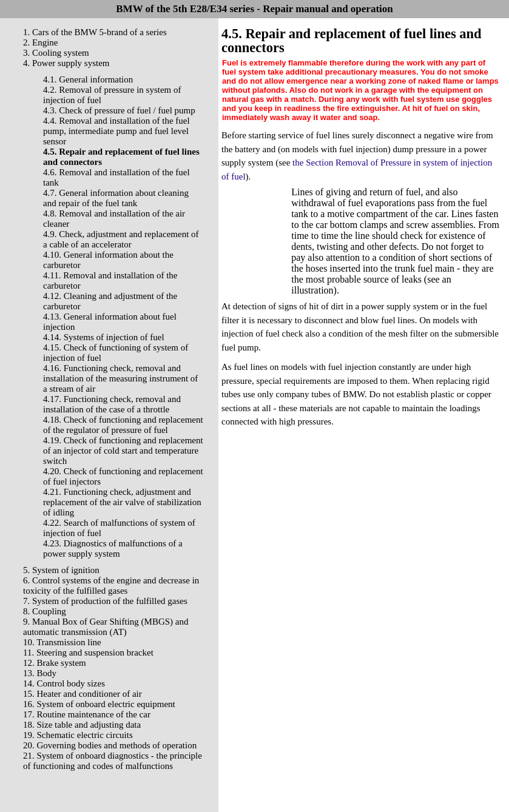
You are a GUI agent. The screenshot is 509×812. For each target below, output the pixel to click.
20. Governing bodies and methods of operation (110, 745)
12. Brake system (55, 663)
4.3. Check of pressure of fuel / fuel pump (119, 110)
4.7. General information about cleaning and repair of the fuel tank (116, 198)
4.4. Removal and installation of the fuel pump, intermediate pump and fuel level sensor (116, 131)
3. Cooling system (56, 53)
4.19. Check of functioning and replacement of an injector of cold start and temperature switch (123, 451)
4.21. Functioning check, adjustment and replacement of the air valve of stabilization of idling (122, 502)
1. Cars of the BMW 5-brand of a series (95, 32)
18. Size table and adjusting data (82, 725)
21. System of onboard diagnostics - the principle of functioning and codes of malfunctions (113, 761)
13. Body (40, 673)
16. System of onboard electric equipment (99, 704)
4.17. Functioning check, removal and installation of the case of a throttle (112, 404)
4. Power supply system (66, 63)
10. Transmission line (62, 642)
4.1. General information (88, 79)
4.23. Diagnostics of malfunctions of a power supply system (113, 549)
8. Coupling (45, 611)
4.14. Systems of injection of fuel (104, 337)
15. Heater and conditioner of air (83, 694)
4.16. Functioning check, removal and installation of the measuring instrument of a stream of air (120, 378)
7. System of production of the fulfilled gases (105, 601)
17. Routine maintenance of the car (87, 714)
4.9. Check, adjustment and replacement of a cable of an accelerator (121, 239)
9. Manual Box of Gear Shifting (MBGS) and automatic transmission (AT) (106, 627)
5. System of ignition (61, 570)
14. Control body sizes (64, 683)
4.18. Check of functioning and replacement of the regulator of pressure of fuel (123, 425)
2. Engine (41, 42)
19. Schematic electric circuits (78, 735)
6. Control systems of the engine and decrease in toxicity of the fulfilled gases (111, 586)
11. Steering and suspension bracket (88, 653)
